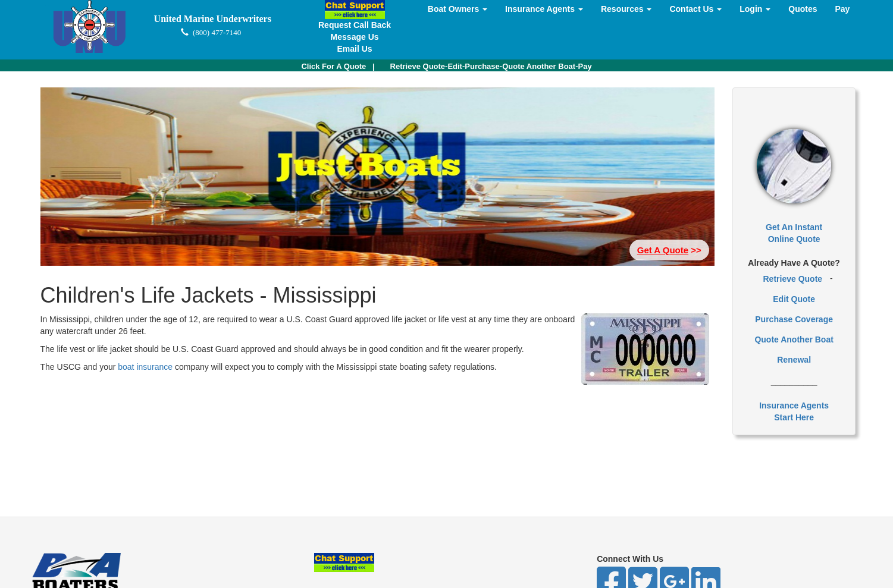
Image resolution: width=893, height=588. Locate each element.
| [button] (338, 66)
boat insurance (146, 367)
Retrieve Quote (793, 279)
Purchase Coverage (794, 319)
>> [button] (669, 250)
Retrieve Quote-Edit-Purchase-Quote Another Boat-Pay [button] (491, 66)
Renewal (794, 360)
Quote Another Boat (794, 339)
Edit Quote (794, 299)
